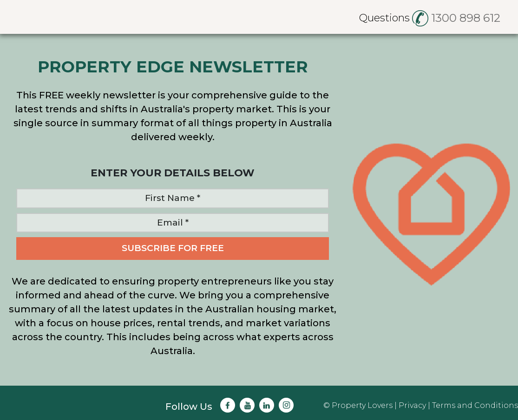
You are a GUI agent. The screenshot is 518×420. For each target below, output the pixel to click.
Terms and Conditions (475, 405)
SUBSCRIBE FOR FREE (173, 248)
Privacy (412, 405)
